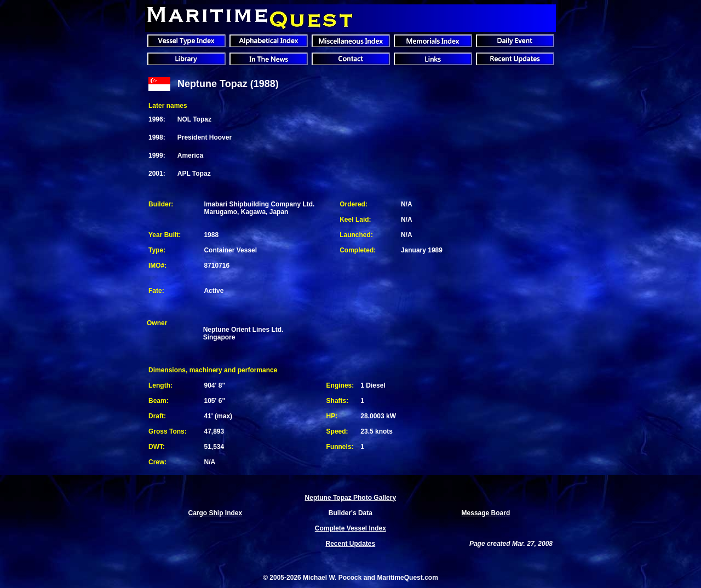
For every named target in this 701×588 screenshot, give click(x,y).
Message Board (486, 513)
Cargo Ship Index (216, 513)
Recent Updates (350, 544)
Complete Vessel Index (350, 528)
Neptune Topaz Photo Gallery (350, 498)
